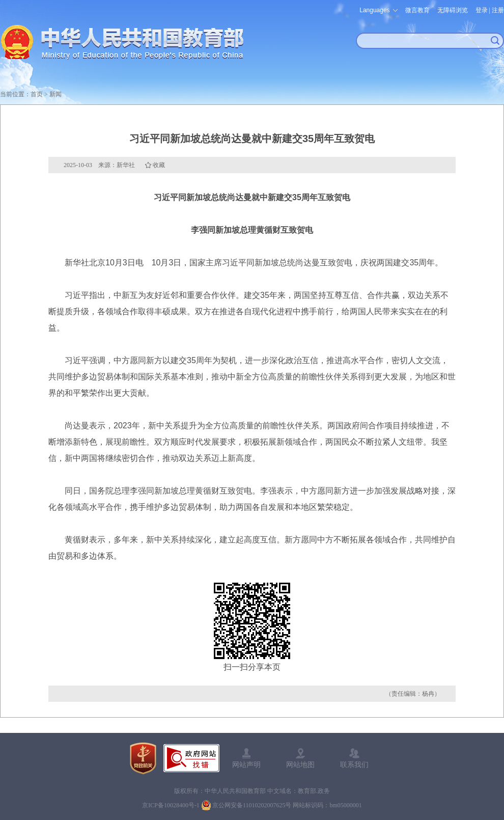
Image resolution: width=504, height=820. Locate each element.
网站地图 (300, 764)
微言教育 (417, 10)
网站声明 (246, 764)
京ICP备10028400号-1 (171, 805)
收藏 (159, 165)
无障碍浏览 (453, 10)
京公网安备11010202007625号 (252, 805)
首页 (37, 94)
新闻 (55, 94)
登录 (482, 10)
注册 (498, 10)
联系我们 (354, 764)
